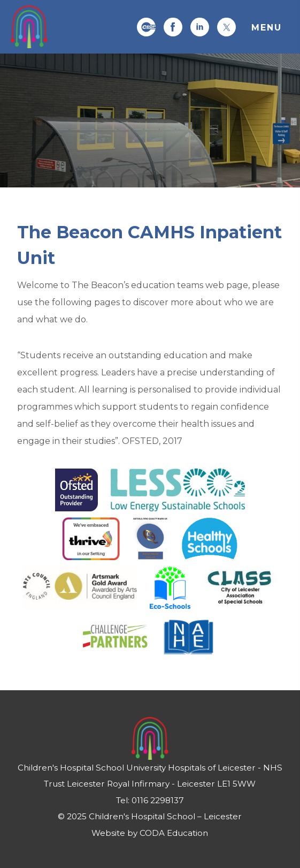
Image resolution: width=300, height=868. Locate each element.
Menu (267, 28)
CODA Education (174, 833)
